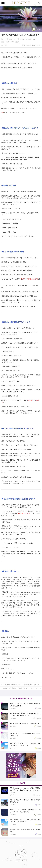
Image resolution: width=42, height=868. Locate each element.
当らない (22, 39)
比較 (34, 39)
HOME (21, 846)
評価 (3, 42)
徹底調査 (29, 39)
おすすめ (4, 39)
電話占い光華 (10, 42)
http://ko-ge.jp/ (10, 669)
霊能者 (17, 42)
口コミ (11, 39)
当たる (16, 39)
